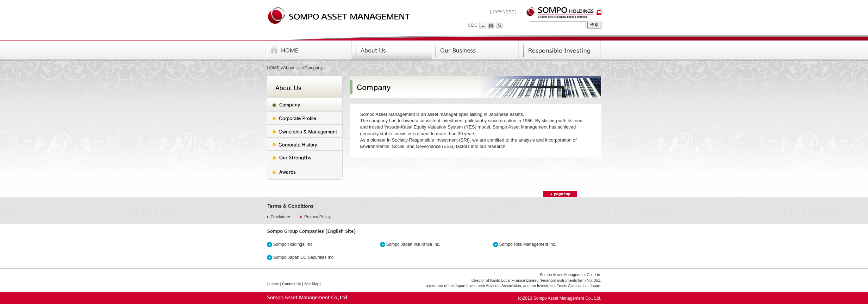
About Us (292, 68)
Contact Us (292, 284)
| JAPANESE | (503, 12)
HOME (273, 68)
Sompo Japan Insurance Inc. (413, 244)
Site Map (312, 284)
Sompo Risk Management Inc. (528, 244)
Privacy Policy (317, 217)
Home (274, 284)
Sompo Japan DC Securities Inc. (304, 257)
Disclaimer (281, 217)
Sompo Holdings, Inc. (294, 244)
